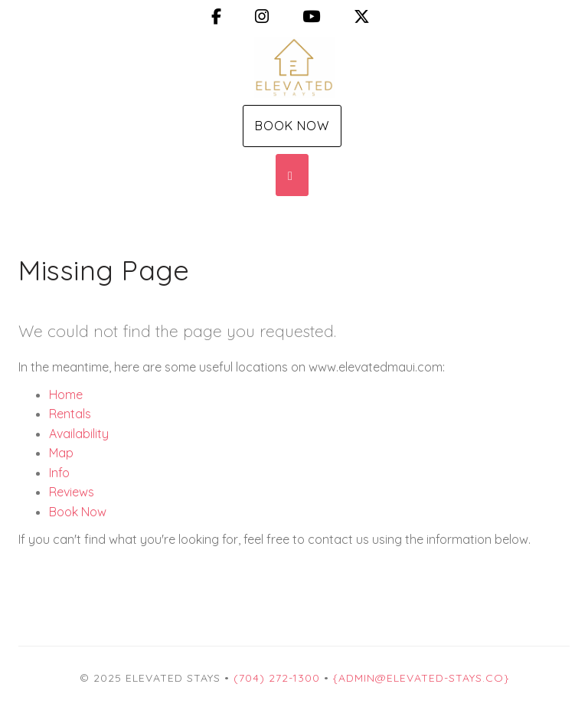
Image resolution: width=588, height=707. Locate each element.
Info (59, 473)
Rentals (70, 414)
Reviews (72, 492)
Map (61, 453)
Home (66, 394)
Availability (79, 434)
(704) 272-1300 (277, 678)
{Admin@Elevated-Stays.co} (421, 678)
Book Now (292, 126)
